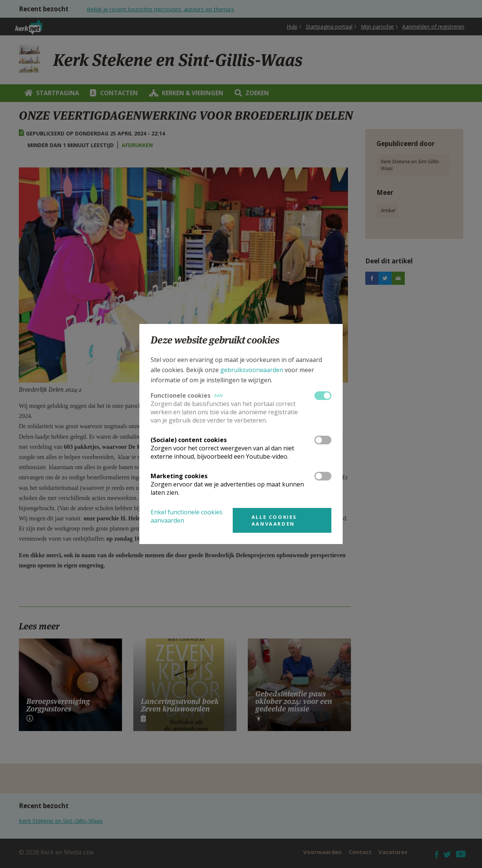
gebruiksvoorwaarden (252, 370)
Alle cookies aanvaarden (274, 520)
